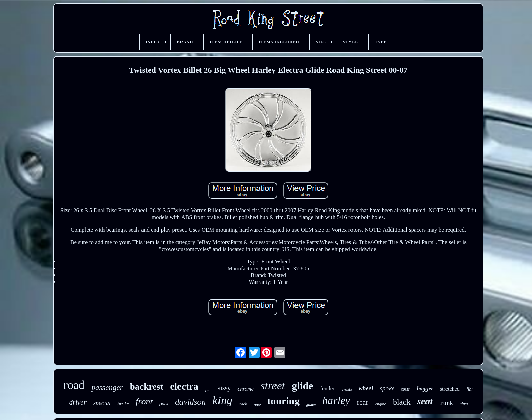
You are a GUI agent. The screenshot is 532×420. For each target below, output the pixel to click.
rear (363, 402)
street (273, 386)
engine (381, 404)
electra (184, 386)
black (402, 402)
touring (283, 401)
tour (406, 389)
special (102, 403)
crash (347, 389)
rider (257, 405)
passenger (107, 388)
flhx (208, 390)
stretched (450, 389)
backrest (147, 387)
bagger (425, 389)
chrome (245, 389)
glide (303, 386)
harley (336, 400)
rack (243, 404)
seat (425, 401)
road (74, 385)
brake (123, 404)
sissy (224, 388)
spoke (387, 388)
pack (164, 404)
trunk (446, 403)
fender (327, 389)
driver (78, 402)
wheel (366, 388)
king (222, 400)
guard (311, 405)
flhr (470, 389)
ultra (464, 404)
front (144, 401)
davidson (190, 402)
